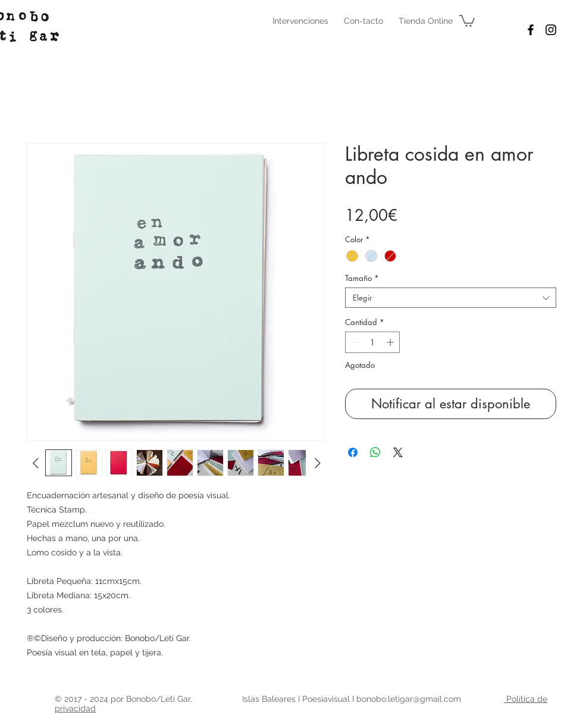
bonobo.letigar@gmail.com (409, 699)
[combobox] (451, 298)
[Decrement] (354, 342)
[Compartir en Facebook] (353, 452)
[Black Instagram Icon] (551, 30)
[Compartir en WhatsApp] (375, 452)
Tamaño (362, 278)
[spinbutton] (373, 342)
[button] (467, 20)
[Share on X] (398, 452)
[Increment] (391, 342)
